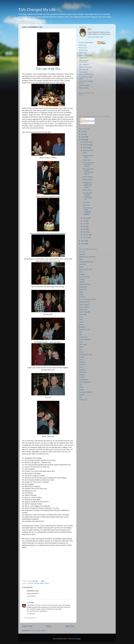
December (86, 142)
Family (47, 583)
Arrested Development (86, 262)
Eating (42, 583)
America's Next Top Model (87, 257)
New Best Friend (84, 330)
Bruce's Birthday (84, 277)
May (84, 226)
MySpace (82, 327)
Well (80, 397)
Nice (80, 332)
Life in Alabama (84, 64)
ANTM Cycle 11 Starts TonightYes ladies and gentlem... (88, 211)
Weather (82, 395)
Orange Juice (83, 337)
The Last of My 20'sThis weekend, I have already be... (87, 196)
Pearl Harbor (83, 345)
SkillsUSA (82, 365)
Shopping (82, 362)
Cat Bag (36, 583)
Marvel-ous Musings (85, 67)
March (85, 232)
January (86, 237)
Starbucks (82, 370)
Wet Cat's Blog (84, 88)
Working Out (83, 400)
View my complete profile (96, 37)
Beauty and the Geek (86, 269)
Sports (81, 367)
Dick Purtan (83, 289)
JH (91, 29)
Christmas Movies (85, 284)
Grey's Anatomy (84, 307)
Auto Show (82, 264)
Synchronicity (83, 72)
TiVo (80, 385)
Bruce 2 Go (83, 45)
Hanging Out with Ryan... (88, 156)
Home (49, 626)
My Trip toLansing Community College (88, 164)
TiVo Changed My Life (37, 10)
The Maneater (83, 380)
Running (82, 357)
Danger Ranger (87, 179)
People (81, 347)
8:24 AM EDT (31, 614)
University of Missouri (86, 392)
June (85, 224)
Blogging (82, 274)
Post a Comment (30, 618)
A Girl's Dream (87, 190)
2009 (83, 137)
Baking (81, 267)
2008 (83, 140)
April (85, 229)
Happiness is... (84, 58)
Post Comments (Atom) (38, 631)
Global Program (84, 304)
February (86, 235)
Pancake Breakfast (85, 339)
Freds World (83, 53)
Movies (81, 325)
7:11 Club (30, 583)
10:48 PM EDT (31, 596)
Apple (81, 259)
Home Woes (83, 314)
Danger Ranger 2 (88, 177)
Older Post (70, 626)
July (84, 221)
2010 (83, 134)
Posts (83, 119)
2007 (83, 241)
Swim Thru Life (84, 69)
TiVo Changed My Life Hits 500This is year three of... (88, 171)
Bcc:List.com (83, 48)
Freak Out (82, 297)
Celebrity (82, 282)
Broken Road (83, 50)
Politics (81, 352)
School (81, 360)
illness (81, 317)
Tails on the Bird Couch (86, 74)
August (85, 218)
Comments (85, 123)
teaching (82, 375)
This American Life (85, 382)
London (81, 322)
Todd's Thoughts (84, 85)
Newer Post (27, 626)
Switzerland (83, 372)
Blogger (78, 639)
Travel (81, 387)
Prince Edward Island (86, 355)
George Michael (84, 302)
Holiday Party (83, 309)
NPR (81, 335)
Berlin (81, 272)
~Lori (29, 602)
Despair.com (83, 287)
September (87, 150)
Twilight (81, 390)
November (86, 145)
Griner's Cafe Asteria (86, 55)
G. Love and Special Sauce (88, 299)
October (86, 148)
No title (85, 153)
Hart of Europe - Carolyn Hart (84, 61)
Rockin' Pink (86, 160)
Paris (81, 342)
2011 (83, 131)
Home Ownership (84, 312)
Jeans (81, 319)
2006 (83, 244)
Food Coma (86, 202)
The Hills (82, 377)
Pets (80, 350)
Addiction (82, 254)
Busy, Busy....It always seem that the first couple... (87, 185)
